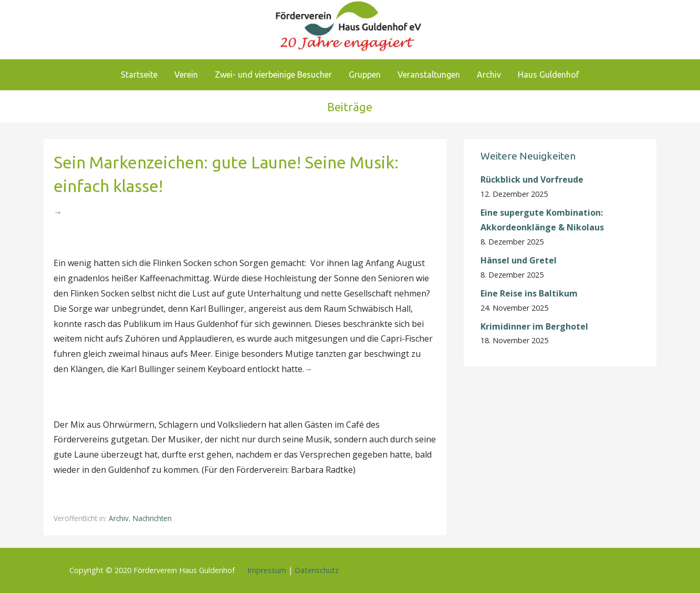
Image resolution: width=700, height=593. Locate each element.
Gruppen (365, 75)
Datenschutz (317, 570)
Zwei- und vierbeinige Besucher (273, 75)
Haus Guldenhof (548, 75)
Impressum (267, 570)
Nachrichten (152, 518)
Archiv (489, 75)
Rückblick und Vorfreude (532, 179)
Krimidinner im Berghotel (534, 326)
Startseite (139, 75)
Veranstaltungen (429, 75)
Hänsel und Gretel (519, 260)
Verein (186, 75)
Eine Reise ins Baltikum (530, 293)
